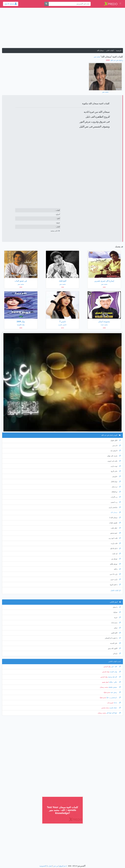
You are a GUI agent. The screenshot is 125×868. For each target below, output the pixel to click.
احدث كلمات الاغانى (114, 662)
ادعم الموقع (63, 866)
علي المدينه (115, 643)
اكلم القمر (116, 633)
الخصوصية (43, 866)
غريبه (117, 617)
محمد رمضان (104, 687)
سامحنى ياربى (115, 507)
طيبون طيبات (115, 523)
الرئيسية (119, 51)
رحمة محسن (105, 708)
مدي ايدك (116, 623)
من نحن (56, 866)
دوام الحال (116, 482)
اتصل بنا (50, 866)
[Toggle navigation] (120, 3)
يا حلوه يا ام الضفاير (113, 638)
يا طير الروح (115, 585)
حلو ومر (116, 476)
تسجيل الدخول (11, 4)
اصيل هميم (105, 682)
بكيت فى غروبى (114, 461)
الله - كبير (116, 667)
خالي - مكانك (115, 682)
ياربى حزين (116, 579)
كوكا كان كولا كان (113, 713)
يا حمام (117, 607)
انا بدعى (116, 446)
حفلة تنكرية (115, 708)
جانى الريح (116, 471)
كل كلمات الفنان (116, 590)
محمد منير (97, 57)
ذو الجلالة (116, 492)
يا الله (117, 569)
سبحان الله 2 (115, 518)
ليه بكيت (116, 554)
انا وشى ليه (116, 451)
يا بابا (117, 703)
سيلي (117, 628)
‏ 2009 (108, 60)
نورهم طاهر (115, 564)
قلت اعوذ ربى (115, 538)
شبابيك (117, 612)
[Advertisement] (62, 29)
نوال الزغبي (107, 667)
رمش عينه (115, 692)
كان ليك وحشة (114, 677)
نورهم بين (116, 559)
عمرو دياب (110, 703)
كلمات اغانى (110, 51)
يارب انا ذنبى (115, 574)
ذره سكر (116, 487)
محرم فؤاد (107, 692)
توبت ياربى (116, 466)
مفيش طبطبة (114, 687)
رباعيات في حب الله (117, 60)
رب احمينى (116, 502)
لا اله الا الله (115, 549)
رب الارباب (116, 497)
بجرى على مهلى (114, 456)
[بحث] (47, 4)
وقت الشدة (115, 672)
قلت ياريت (116, 543)
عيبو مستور (115, 533)
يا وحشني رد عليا (113, 698)
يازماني (117, 653)
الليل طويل (116, 440)
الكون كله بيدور (114, 648)
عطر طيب (116, 528)
